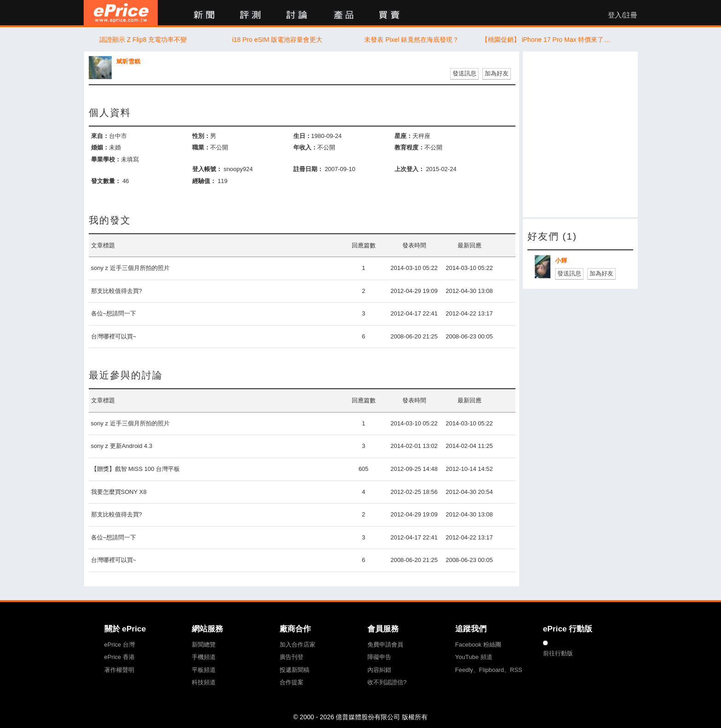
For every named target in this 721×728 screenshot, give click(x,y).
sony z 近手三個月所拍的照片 (130, 268)
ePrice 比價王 (121, 13)
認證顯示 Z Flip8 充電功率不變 (143, 40)
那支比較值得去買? (117, 291)
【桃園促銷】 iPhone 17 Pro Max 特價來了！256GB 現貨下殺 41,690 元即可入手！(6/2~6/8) (546, 40)
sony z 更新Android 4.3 (122, 446)
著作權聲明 (119, 670)
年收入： (305, 147)
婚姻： (100, 147)
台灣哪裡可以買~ (114, 336)
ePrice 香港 (120, 657)
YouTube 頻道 (474, 657)
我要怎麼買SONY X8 (119, 492)
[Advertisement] (580, 134)
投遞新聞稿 (295, 670)
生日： (302, 136)
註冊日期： (308, 169)
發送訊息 (464, 73)
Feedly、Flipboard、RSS (489, 670)
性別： (201, 136)
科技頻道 (204, 682)
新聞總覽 (204, 645)
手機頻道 (204, 657)
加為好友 (497, 73)
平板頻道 (204, 670)
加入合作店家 (298, 645)
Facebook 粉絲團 (478, 645)
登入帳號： (207, 169)
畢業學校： (106, 159)
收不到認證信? (387, 682)
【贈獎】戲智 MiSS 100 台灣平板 (136, 469)
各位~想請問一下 (114, 313)
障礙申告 (379, 657)
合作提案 (292, 682)
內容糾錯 (379, 670)
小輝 (561, 261)
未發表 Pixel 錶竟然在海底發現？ (412, 40)
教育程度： (409, 147)
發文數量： (106, 181)
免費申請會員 (385, 645)
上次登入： (409, 169)
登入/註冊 (623, 15)
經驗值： (204, 181)
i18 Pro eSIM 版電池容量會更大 (278, 40)
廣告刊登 (292, 657)
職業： (201, 147)
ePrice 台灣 (120, 645)
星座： (403, 136)
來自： (100, 136)
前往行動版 (558, 653)
